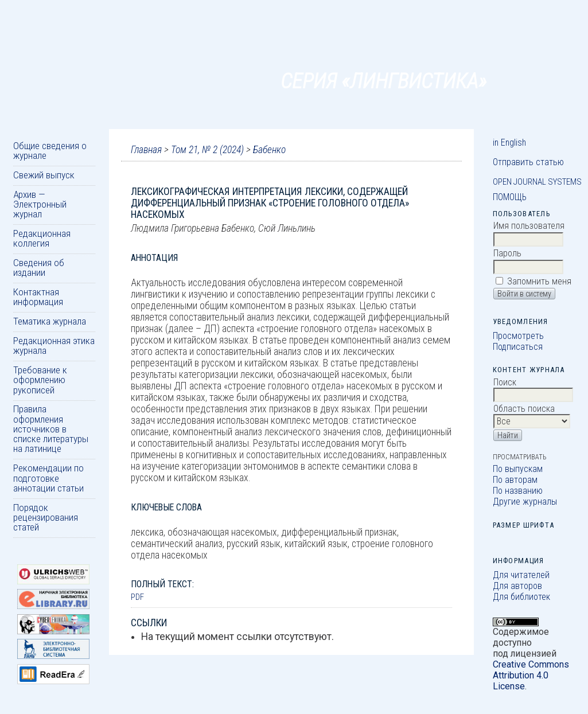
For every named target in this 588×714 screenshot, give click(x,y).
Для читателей (521, 575)
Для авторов (517, 586)
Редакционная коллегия (42, 238)
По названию (518, 491)
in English (509, 143)
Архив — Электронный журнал (40, 204)
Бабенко (269, 150)
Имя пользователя (529, 226)
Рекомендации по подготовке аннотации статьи (48, 478)
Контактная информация (38, 297)
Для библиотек (521, 597)
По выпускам (518, 469)
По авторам (515, 480)
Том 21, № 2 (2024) (207, 150)
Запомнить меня (539, 281)
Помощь (510, 197)
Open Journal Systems (537, 182)
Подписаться (518, 347)
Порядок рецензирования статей (46, 518)
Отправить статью (528, 162)
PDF (137, 597)
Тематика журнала (50, 321)
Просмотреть (518, 336)
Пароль (507, 253)
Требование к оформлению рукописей (40, 380)
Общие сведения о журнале (50, 151)
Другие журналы (525, 502)
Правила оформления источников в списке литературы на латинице (51, 429)
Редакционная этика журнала (54, 346)
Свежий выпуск (44, 175)
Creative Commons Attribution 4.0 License (531, 675)
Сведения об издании (39, 268)
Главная (146, 150)
